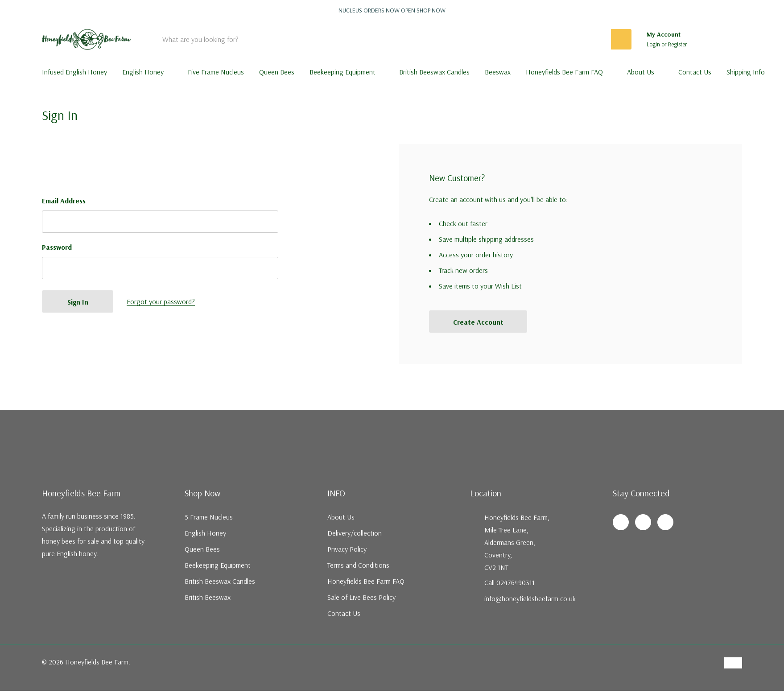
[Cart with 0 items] (729, 39)
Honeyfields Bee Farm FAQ (564, 72)
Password (57, 247)
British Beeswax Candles (220, 581)
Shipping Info (746, 72)
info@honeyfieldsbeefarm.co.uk (530, 598)
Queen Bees (202, 549)
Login (654, 44)
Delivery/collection (355, 533)
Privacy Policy (347, 549)
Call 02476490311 (510, 582)
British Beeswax (208, 597)
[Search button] (621, 39)
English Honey (143, 72)
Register (678, 44)
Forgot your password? (161, 301)
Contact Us (344, 613)
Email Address (64, 201)
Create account (478, 322)
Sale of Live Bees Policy (361, 597)
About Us (641, 72)
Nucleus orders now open (392, 10)
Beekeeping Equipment (342, 72)
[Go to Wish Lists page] (705, 39)
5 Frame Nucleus (209, 517)
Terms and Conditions (358, 565)
